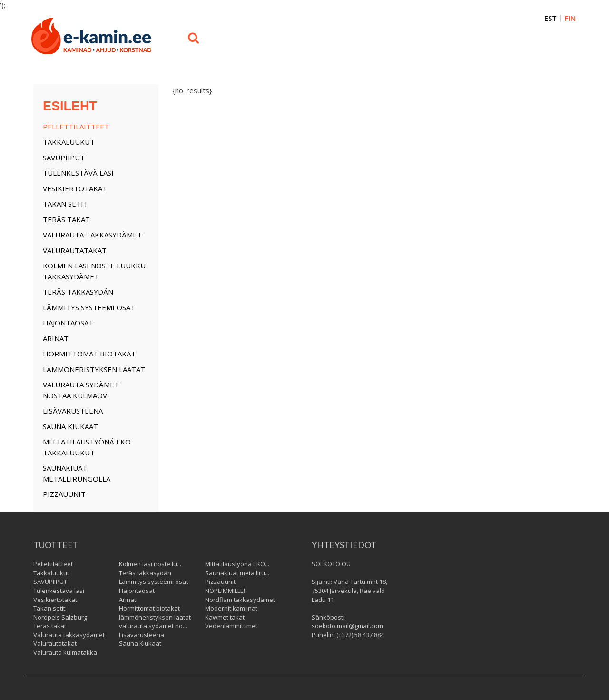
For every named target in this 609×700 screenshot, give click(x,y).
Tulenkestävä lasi (78, 173)
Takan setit (65, 204)
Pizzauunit (64, 494)
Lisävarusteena (73, 411)
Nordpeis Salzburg (60, 617)
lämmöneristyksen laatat (94, 369)
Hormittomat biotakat (89, 354)
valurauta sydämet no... (153, 626)
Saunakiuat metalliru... (237, 573)
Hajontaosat (68, 323)
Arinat (56, 338)
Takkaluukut (69, 142)
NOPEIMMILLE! (225, 591)
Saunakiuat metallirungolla (77, 473)
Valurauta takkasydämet (92, 235)
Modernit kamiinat (231, 608)
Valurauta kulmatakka (65, 652)
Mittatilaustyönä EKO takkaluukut (87, 447)
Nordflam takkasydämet (240, 600)
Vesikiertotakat (75, 188)
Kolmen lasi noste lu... (150, 564)
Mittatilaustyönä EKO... (237, 564)
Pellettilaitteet (76, 127)
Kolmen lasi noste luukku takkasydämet (94, 271)
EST (550, 18)
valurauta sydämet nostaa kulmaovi (81, 390)
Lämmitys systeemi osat (89, 307)
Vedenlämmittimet (231, 626)
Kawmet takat (225, 617)
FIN (570, 18)
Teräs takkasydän (78, 292)
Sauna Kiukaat (70, 426)
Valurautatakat (75, 250)
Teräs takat (66, 219)
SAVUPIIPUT (64, 158)
